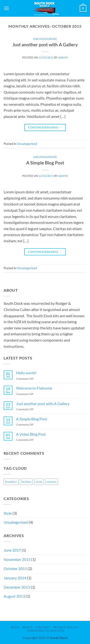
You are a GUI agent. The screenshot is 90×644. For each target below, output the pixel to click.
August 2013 (14, 596)
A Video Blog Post (31, 434)
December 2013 (17, 587)
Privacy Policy (66, 627)
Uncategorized (45, 39)
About (27, 627)
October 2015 (15, 568)
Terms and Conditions (45, 631)
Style (8, 513)
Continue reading (45, 127)
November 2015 (17, 559)
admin (63, 57)
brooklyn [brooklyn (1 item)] (11, 482)
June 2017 (12, 550)
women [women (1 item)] (52, 482)
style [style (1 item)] (39, 482)
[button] (6, 8)
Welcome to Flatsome (34, 388)
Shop (15, 627)
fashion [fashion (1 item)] (26, 482)
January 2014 (15, 578)
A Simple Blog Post (45, 163)
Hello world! (26, 373)
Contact (43, 627)
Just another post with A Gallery (45, 45)
